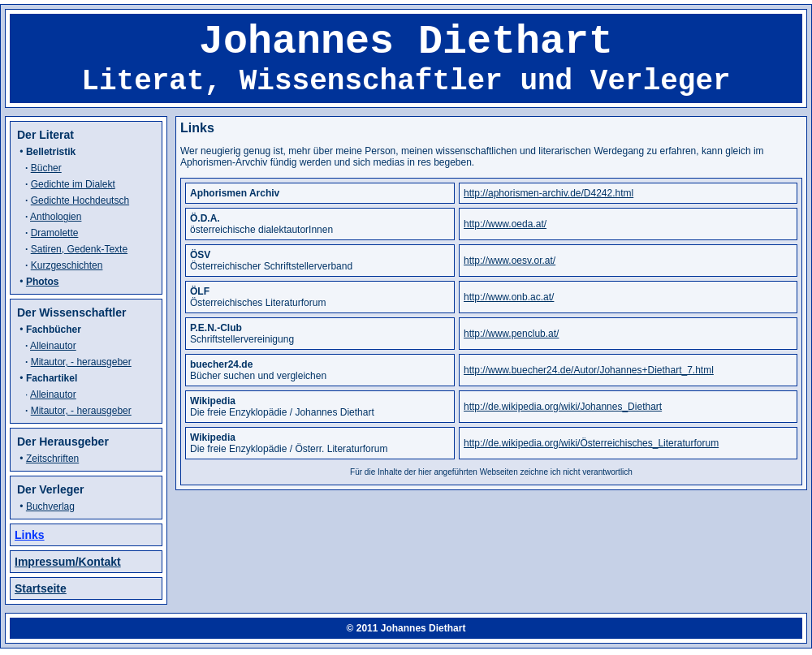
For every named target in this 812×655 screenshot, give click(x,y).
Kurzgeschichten (67, 265)
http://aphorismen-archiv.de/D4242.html (549, 193)
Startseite (41, 588)
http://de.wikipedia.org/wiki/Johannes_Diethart (563, 407)
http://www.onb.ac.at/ (509, 297)
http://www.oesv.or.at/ (510, 261)
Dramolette (55, 233)
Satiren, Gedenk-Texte (79, 249)
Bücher (46, 168)
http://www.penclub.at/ (511, 334)
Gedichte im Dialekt (73, 184)
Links (30, 535)
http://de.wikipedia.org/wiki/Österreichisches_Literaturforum (591, 443)
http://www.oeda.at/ (505, 224)
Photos (43, 282)
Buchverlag (50, 506)
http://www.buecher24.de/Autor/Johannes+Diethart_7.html (589, 370)
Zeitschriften (52, 459)
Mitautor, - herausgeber (81, 362)
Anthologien (56, 217)
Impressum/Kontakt (68, 562)
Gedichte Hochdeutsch (80, 200)
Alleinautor (53, 346)
